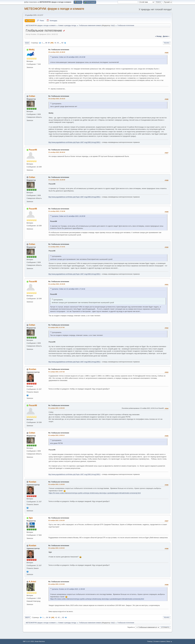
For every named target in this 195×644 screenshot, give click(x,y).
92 (62, 43)
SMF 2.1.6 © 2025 (28, 641)
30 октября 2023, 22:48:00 (57, 52)
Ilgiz (31, 518)
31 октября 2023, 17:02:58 (57, 211)
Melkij (32, 50)
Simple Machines (40, 641)
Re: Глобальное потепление (59, 50)
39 (49, 43)
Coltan (32, 96)
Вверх (28, 617)
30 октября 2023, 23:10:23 (57, 99)
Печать (167, 43)
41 (55, 43)
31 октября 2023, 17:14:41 (57, 247)
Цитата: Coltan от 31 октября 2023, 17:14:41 (69, 289)
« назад (158, 36)
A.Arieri (32, 582)
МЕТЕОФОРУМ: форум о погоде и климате (54, 9)
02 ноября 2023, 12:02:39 (56, 520)
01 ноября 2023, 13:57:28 (56, 372)
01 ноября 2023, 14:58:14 (56, 435)
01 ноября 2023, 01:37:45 (56, 327)
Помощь (150, 641)
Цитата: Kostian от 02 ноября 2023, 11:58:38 (68, 589)
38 (46, 43)
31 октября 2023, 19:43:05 (57, 284)
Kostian (33, 369)
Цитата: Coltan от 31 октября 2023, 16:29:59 (69, 216)
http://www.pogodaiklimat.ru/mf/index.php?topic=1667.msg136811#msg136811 (74, 142)
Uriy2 (113, 26)
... (44, 43)
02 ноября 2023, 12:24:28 (56, 584)
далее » (166, 36)
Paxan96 (33, 150)
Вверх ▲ (169, 641)
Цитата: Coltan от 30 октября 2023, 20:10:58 (69, 57)
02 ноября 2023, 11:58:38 (56, 484)
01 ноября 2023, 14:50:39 (56, 408)
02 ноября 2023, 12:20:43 (56, 548)
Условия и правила (159, 641)
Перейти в (131, 627)
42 (58, 43)
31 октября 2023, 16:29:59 (57, 180)
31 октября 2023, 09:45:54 (57, 152)
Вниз (27, 43)
